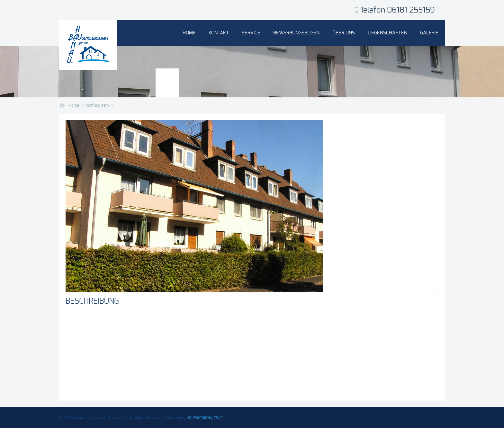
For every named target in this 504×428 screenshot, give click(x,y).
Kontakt (219, 33)
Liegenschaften (387, 33)
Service (251, 33)
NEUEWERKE (205, 418)
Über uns (344, 33)
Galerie (429, 33)
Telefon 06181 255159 (397, 10)
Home (189, 33)
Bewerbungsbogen (296, 33)
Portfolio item (97, 105)
